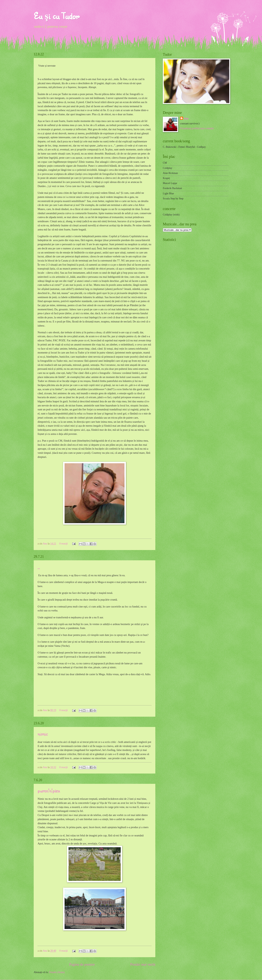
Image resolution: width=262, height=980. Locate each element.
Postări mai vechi (143, 964)
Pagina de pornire (82, 964)
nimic (43, 734)
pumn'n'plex (49, 790)
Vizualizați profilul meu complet (197, 128)
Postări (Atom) (57, 972)
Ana (45, 544)
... (39, 567)
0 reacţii (64, 544)
